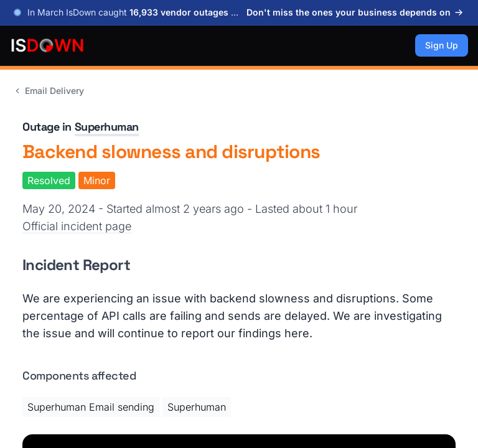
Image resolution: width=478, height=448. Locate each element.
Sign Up (442, 45)
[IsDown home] (47, 45)
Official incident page (77, 226)
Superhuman (107, 127)
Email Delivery (48, 91)
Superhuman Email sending (91, 407)
